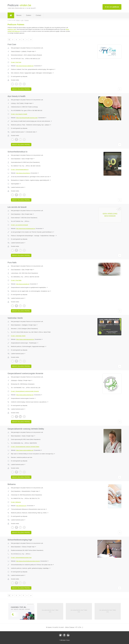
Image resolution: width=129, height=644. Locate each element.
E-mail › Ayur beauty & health (19, 114)
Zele (23, 270)
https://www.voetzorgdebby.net (25, 450)
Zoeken (29, 15)
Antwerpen (14, 380)
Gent (23, 159)
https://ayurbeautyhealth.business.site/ (27, 118)
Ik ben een (112, 7)
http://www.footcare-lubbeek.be (25, 66)
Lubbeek (24, 51)
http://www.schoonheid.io (23, 173)
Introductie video (32, 132)
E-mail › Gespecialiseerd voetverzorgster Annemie (25, 391)
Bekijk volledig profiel (21, 89)
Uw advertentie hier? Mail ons (50, 611)
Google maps (32, 51)
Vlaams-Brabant (15, 51)
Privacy (68, 640)
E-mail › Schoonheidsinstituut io (20, 170)
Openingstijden (16, 184)
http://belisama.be (21, 506)
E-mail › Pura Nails (16, 280)
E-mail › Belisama (16, 502)
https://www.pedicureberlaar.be (25, 395)
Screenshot (38, 66)
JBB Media (63, 640)
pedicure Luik (12, 29)
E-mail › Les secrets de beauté (19, 225)
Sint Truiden (20, 103)
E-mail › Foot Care (16, 62)
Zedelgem (25, 325)
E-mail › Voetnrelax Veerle (18, 336)
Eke (23, 214)
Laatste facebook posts (18, 132)
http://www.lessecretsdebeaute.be (25, 229)
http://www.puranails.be (23, 284)
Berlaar (20, 380)
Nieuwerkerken (26, 491)
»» (31, 40)
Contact (38, 15)
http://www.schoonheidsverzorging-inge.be (28, 561)
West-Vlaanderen (16, 325)
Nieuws (19, 15)
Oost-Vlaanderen (16, 159)
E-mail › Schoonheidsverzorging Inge (21, 558)
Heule (24, 436)
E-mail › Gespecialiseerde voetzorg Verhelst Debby (25, 447)
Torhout (24, 547)
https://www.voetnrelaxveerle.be (25, 339)
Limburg (13, 103)
